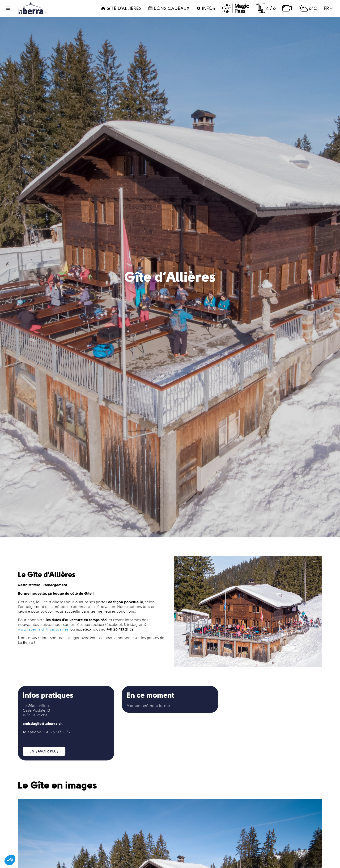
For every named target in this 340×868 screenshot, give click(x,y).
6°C (308, 8)
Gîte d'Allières (121, 8)
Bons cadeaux (169, 8)
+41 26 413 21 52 (57, 732)
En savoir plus (44, 751)
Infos (206, 8)
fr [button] (328, 8)
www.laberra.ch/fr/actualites (43, 629)
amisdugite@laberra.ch (43, 724)
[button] (11, 8)
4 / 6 (266, 8)
